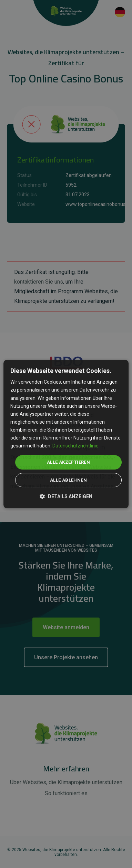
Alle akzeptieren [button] (68, 462)
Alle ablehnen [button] (68, 480)
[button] (66, 496)
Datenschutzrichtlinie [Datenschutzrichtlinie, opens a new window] (75, 446)
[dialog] (66, 434)
